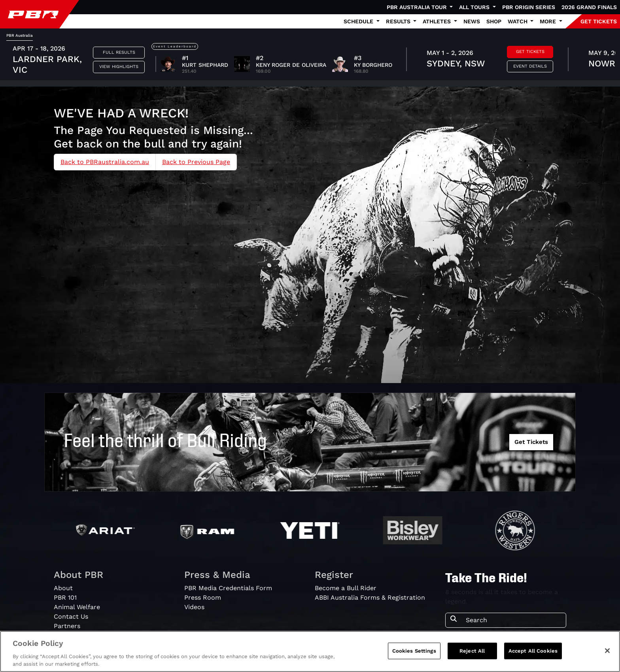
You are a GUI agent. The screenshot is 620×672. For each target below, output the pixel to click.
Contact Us (71, 616)
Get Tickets (530, 52)
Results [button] (399, 21)
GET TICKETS (599, 21)
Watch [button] (518, 21)
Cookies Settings (414, 651)
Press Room (203, 597)
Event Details (530, 66)
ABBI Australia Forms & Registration (370, 597)
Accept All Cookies (533, 651)
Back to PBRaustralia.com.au (105, 162)
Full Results (119, 52)
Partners (67, 626)
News (472, 21)
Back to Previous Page (196, 162)
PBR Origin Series (529, 7)
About (63, 588)
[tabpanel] (310, 60)
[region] (310, 651)
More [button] (549, 21)
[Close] (607, 651)
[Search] (513, 620)
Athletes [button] (438, 21)
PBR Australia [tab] (20, 35)
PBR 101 (65, 597)
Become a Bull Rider (346, 588)
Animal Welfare (77, 607)
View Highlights (119, 67)
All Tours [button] (475, 7)
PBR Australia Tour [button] (418, 7)
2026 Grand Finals (589, 7)
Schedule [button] (359, 21)
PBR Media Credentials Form (228, 588)
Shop (494, 21)
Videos (194, 607)
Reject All (472, 651)
